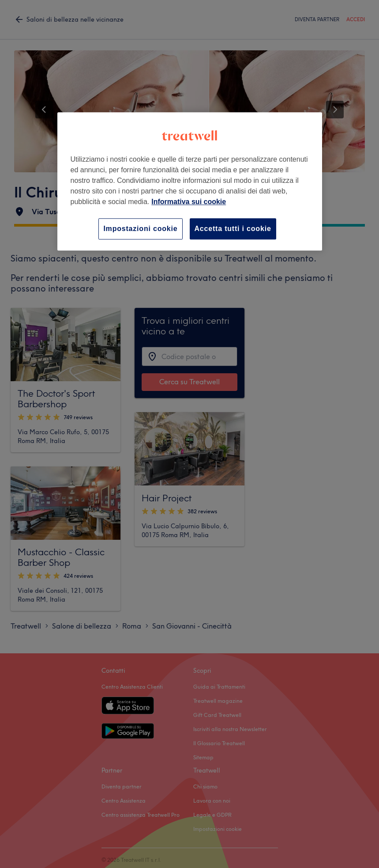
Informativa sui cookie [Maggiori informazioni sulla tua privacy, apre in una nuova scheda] (189, 202)
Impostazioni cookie (140, 229)
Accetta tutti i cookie (233, 229)
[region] (190, 181)
